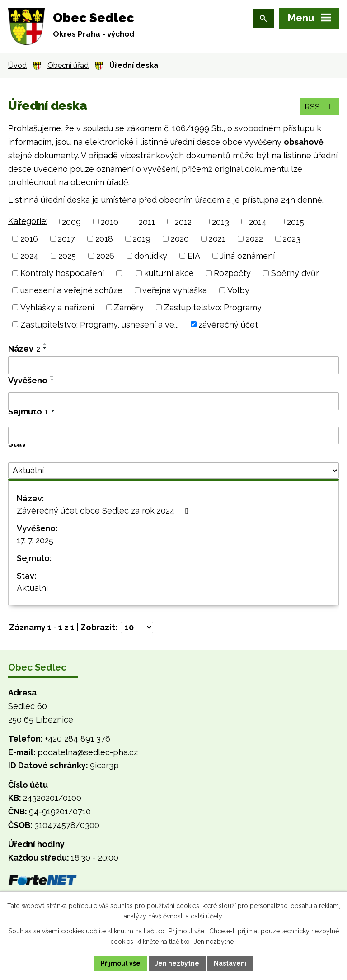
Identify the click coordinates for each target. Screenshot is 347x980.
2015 (295, 221)
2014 (258, 221)
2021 (217, 239)
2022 (254, 239)
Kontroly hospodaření (62, 273)
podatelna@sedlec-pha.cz (88, 752)
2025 (67, 256)
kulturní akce (169, 273)
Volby (238, 290)
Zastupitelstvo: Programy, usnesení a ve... (99, 324)
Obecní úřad (68, 65)
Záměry (129, 307)
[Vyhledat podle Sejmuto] (173, 436)
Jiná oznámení (247, 256)
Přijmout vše (121, 963)
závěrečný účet (228, 324)
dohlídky (151, 256)
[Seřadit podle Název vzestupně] (45, 344)
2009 (71, 221)
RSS (319, 107)
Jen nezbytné (177, 963)
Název (24, 349)
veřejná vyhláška (175, 290)
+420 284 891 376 (77, 739)
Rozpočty (232, 273)
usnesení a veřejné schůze (71, 290)
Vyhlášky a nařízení (57, 307)
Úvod (17, 65)
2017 (66, 239)
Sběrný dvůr (295, 273)
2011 (147, 221)
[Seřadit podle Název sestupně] (45, 348)
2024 (29, 256)
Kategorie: (28, 221)
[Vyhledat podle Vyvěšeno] (173, 401)
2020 (180, 239)
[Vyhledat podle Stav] (173, 471)
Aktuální (32, 588)
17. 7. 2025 (35, 540)
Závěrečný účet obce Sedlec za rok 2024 (104, 511)
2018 (104, 239)
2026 (105, 256)
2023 (292, 239)
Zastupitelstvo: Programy (213, 307)
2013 (220, 221)
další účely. (207, 916)
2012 (183, 221)
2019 (142, 239)
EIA (194, 256)
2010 (110, 221)
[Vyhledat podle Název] (173, 365)
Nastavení (230, 963)
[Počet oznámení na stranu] (137, 627)
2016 (29, 239)
